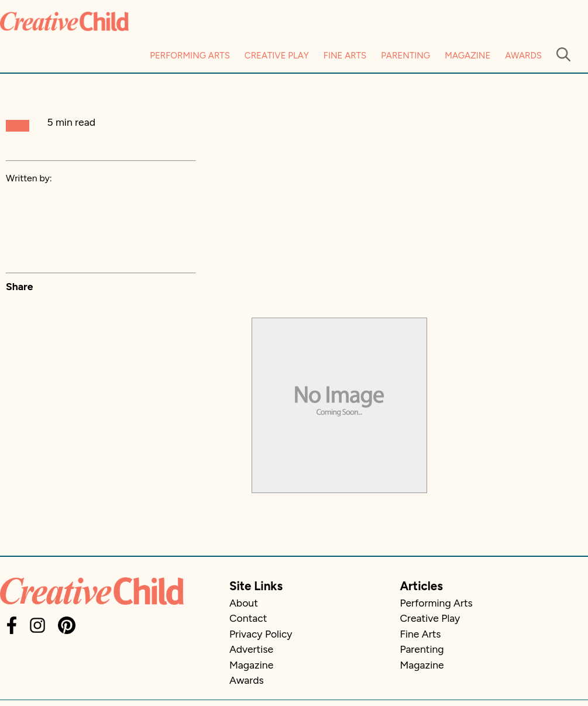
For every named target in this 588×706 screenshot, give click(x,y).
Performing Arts (190, 56)
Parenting (405, 56)
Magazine (467, 56)
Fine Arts (345, 56)
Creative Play (277, 56)
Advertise (251, 649)
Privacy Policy (261, 634)
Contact (248, 618)
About (244, 603)
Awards (523, 56)
